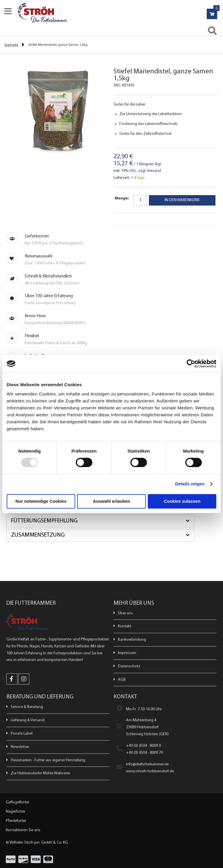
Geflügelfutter (18, 802)
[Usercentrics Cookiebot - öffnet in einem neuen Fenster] (191, 364)
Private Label (22, 734)
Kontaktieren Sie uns (23, 830)
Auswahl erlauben (111, 501)
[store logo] (114, 13)
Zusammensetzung (38, 535)
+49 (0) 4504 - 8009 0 (143, 746)
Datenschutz (129, 666)
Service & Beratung (27, 707)
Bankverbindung (132, 640)
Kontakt (125, 626)
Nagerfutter (16, 812)
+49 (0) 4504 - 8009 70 (144, 753)
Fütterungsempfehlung (44, 521)
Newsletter (20, 747)
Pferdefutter (16, 821)
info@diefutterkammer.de (147, 764)
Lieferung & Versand (28, 720)
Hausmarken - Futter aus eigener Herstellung (48, 760)
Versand (154, 171)
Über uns (125, 613)
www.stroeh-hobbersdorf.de (150, 771)
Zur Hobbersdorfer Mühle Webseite (40, 773)
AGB (122, 680)
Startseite (11, 45)
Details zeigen (190, 484)
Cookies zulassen (182, 501)
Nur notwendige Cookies (41, 501)
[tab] (111, 521)
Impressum (127, 653)
